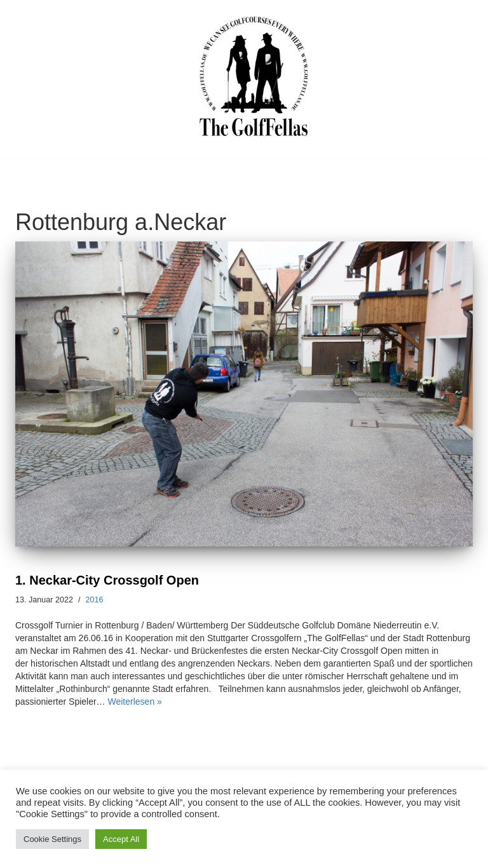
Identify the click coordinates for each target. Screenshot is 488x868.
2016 (95, 600)
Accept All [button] (121, 839)
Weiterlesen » (135, 702)
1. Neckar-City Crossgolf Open (107, 580)
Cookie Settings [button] (52, 839)
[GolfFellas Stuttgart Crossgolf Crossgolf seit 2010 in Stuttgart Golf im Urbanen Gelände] (254, 77)
